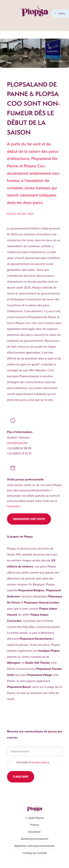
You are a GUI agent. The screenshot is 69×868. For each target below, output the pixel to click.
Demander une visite (29, 519)
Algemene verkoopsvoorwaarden (34, 846)
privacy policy (40, 762)
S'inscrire (21, 777)
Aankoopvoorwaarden (35, 839)
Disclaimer (34, 832)
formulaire (14, 506)
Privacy (35, 825)
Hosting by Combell (34, 853)
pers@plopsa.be (17, 443)
